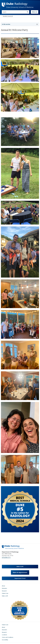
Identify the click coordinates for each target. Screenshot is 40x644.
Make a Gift (5, 596)
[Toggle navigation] (35, 12)
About (3, 586)
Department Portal (20, 578)
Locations (4, 635)
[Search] (28, 12)
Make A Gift (20, 567)
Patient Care (5, 593)
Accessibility (5, 640)
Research (4, 591)
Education (4, 588)
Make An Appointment (20, 572)
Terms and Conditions (8, 637)
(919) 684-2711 (6, 557)
